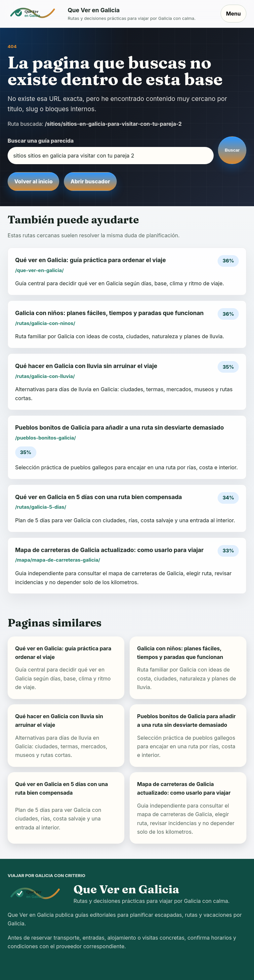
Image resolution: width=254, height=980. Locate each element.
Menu (233, 14)
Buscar (232, 150)
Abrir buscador (90, 181)
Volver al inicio (33, 181)
